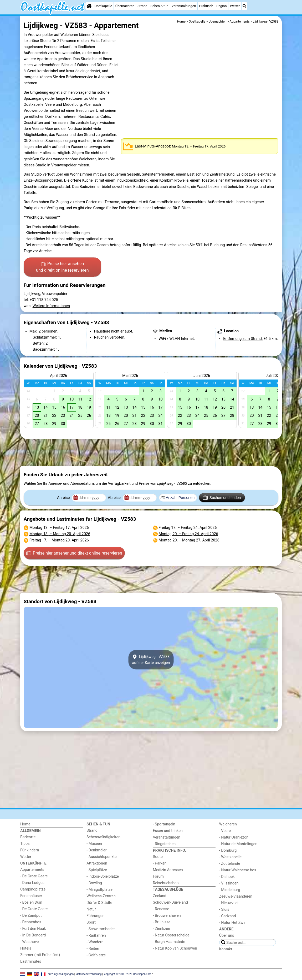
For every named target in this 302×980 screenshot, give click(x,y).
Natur (91, 909)
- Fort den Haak (33, 929)
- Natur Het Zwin (233, 923)
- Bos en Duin (31, 902)
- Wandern (95, 942)
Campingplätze (33, 889)
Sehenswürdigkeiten (103, 837)
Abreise (115, 498)
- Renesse (161, 909)
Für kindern (30, 850)
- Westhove (29, 942)
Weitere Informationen (51, 306)
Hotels (26, 948)
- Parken (160, 863)
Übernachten (125, 6)
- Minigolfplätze (99, 890)
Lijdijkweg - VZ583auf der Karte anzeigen (151, 660)
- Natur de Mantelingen (238, 844)
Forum (158, 876)
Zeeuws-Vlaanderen (236, 896)
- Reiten (93, 949)
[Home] (89, 6)
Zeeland (160, 896)
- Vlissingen (229, 883)
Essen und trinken (168, 831)
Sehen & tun (160, 6)
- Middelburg (230, 890)
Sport (91, 922)
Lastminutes (31, 961)
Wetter (235, 6)
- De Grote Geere (34, 876)
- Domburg (228, 850)
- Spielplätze (97, 870)
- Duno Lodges (32, 883)
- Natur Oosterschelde (171, 935)
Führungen (95, 916)
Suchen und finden (222, 498)
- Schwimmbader (101, 929)
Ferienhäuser (31, 896)
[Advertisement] (151, 453)
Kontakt (226, 949)
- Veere (225, 831)
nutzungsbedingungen (61, 974)
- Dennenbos (31, 922)
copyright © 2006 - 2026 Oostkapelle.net (128, 974)
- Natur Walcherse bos (238, 870)
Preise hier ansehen (62, 267)
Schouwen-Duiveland (170, 902)
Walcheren (228, 824)
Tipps (25, 844)
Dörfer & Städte (99, 903)
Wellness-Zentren (101, 896)
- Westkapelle (230, 857)
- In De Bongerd (33, 935)
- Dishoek (227, 877)
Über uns (227, 936)
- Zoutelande (230, 864)
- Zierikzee (162, 929)
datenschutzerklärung (89, 974)
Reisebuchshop (166, 883)
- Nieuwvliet (229, 903)
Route (158, 857)
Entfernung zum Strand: (243, 339)
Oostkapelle (103, 6)
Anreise (64, 498)
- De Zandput (31, 916)
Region (221, 6)
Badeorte (28, 837)
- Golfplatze (96, 955)
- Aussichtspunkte (101, 857)
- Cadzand (228, 916)
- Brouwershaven (167, 916)
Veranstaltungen (184, 6)
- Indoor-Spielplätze (103, 876)
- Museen (94, 844)
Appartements (32, 870)
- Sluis (224, 910)
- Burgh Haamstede (169, 942)
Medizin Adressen (168, 870)
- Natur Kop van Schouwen (175, 948)
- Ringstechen (164, 844)
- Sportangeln (164, 824)
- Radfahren (96, 936)
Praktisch (206, 6)
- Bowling (94, 883)
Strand (142, 6)
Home (25, 824)
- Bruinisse (162, 922)
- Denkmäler (96, 850)
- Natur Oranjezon (234, 837)
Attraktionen (97, 863)
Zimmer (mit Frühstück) (40, 955)
